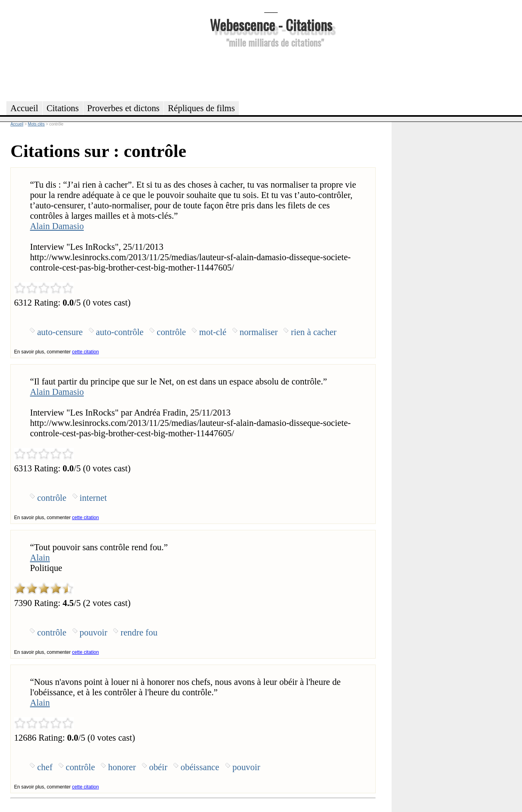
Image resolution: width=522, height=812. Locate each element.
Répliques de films (201, 108)
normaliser (259, 332)
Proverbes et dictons (124, 108)
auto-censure (60, 332)
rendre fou (139, 633)
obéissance (200, 767)
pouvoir (94, 633)
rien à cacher (313, 332)
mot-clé (213, 332)
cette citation (86, 352)
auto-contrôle (120, 332)
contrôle (171, 332)
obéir (158, 767)
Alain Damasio (57, 226)
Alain (40, 558)
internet (93, 498)
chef (45, 767)
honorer (122, 767)
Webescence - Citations (271, 25)
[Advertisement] (271, 73)
